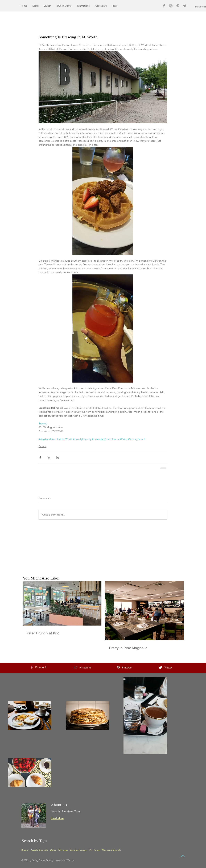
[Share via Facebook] (40, 458)
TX (90, 850)
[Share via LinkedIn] (57, 458)
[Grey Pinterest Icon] (178, 6)
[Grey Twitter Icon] (185, 6)
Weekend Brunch (111, 850)
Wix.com (71, 860)
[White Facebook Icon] (32, 667)
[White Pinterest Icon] (118, 668)
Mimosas (63, 850)
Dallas (53, 850)
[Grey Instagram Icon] (171, 6)
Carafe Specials (40, 850)
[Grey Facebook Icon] (164, 6)
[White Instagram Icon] (75, 668)
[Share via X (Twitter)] (49, 458)
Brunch (42, 446)
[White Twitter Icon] (160, 668)
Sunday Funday (78, 850)
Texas (97, 850)
